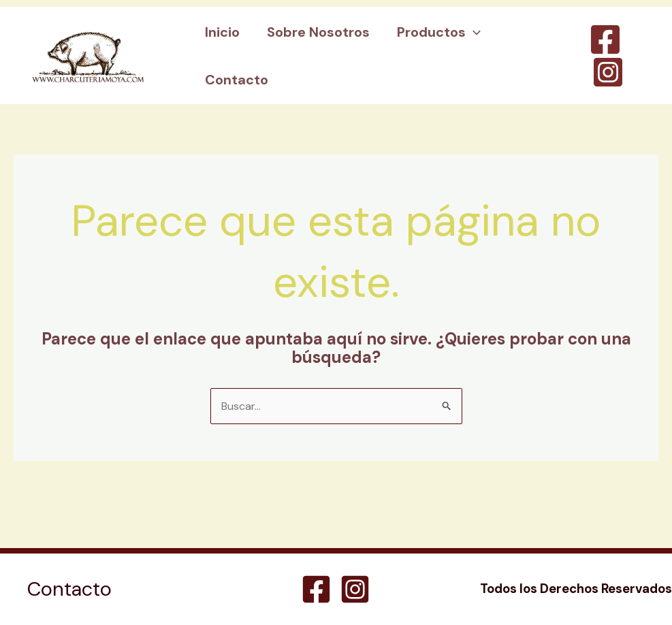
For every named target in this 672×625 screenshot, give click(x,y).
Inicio (222, 32)
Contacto (237, 80)
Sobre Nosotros (318, 32)
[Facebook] (605, 39)
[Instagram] (608, 72)
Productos (439, 32)
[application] (473, 32)
